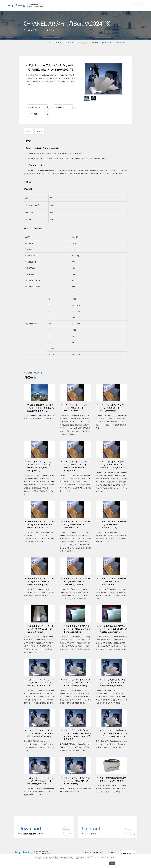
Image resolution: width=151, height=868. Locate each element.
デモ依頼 (34, 114)
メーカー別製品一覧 (64, 43)
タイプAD (111, 174)
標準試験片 (95, 43)
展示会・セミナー (100, 853)
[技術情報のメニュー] (116, 8)
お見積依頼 (60, 107)
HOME (43, 43)
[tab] (87, 98)
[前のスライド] (81, 79)
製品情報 (51, 43)
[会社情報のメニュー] (143, 8)
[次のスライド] (126, 79)
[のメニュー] (92, 8)
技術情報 (112, 853)
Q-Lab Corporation (81, 43)
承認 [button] (112, 863)
